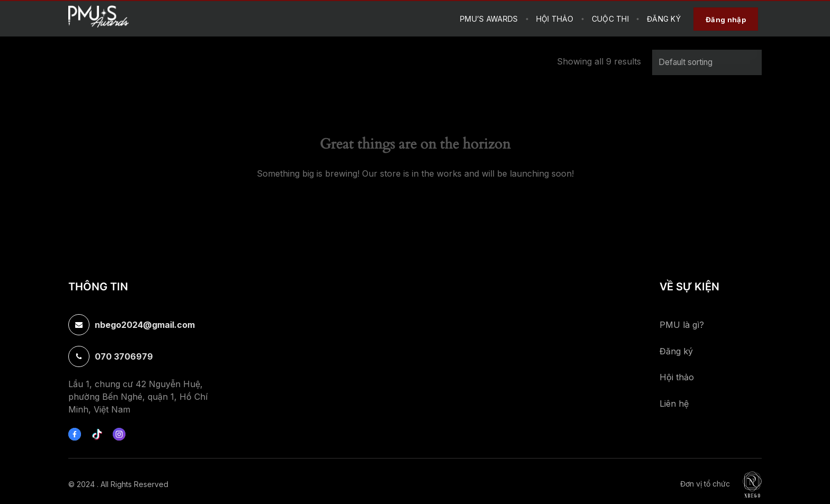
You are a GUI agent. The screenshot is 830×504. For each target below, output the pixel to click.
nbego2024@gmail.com (145, 325)
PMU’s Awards (489, 19)
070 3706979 (124, 356)
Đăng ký (676, 351)
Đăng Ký (664, 19)
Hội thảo (677, 377)
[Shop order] (707, 62)
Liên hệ (674, 404)
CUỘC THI (610, 19)
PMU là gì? (682, 325)
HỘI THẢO (555, 19)
